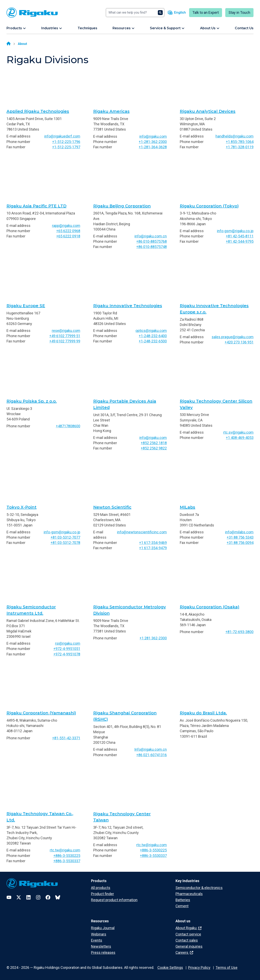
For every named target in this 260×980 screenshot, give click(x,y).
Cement (182, 906)
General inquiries (189, 946)
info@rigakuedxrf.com (62, 136)
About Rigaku (188, 928)
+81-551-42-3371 (66, 738)
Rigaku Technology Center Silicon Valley (216, 404)
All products (101, 888)
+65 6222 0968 (68, 231)
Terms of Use (226, 968)
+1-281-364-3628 (153, 147)
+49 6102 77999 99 (65, 341)
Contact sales (187, 940)
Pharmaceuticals (189, 894)
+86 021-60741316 (152, 755)
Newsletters (101, 946)
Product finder (102, 894)
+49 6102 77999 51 (65, 336)
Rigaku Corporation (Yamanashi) (41, 713)
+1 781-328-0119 (240, 147)
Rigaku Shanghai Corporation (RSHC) (125, 716)
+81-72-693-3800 (239, 632)
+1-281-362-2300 (153, 142)
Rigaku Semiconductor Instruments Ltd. (31, 610)
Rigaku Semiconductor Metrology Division (130, 610)
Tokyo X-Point (22, 507)
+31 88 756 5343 (240, 537)
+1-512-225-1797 (66, 147)
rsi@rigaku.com (68, 643)
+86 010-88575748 (152, 247)
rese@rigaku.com (66, 331)
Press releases (103, 952)
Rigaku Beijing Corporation (122, 206)
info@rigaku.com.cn (151, 236)
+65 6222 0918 (68, 236)
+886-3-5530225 (67, 856)
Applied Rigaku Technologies (38, 111)
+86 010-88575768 (152, 241)
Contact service (188, 934)
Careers (184, 952)
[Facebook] (48, 897)
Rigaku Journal (103, 928)
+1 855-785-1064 (240, 142)
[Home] (9, 44)
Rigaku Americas (111, 111)
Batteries (183, 900)
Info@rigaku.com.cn (151, 749)
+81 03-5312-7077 (65, 537)
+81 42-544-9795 (240, 241)
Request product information (114, 900)
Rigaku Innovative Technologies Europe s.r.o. (214, 309)
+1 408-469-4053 (240, 438)
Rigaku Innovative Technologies (128, 306)
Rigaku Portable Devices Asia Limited (125, 404)
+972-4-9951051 (67, 649)
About (22, 44)
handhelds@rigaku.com (235, 136)
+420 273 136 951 (239, 342)
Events (97, 940)
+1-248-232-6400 (153, 336)
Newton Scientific (112, 507)
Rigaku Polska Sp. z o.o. (32, 401)
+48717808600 (68, 426)
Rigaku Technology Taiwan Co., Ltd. (40, 817)
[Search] (135, 13)
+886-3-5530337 (67, 861)
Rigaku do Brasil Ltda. (203, 713)
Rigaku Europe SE (26, 306)
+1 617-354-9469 (153, 543)
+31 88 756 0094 (240, 543)
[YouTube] (9, 897)
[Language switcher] (177, 13)
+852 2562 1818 (154, 443)
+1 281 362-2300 (153, 638)
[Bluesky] (58, 897)
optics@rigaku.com (151, 331)
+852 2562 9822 (154, 448)
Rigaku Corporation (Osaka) (210, 607)
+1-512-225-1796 (66, 142)
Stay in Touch (239, 12)
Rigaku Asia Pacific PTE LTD (36, 206)
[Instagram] (38, 897)
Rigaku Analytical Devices (208, 111)
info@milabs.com (239, 532)
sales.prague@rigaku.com (233, 337)
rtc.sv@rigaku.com (238, 432)
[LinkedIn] (28, 897)
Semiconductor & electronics (199, 888)
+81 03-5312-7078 (65, 543)
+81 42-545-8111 (240, 236)
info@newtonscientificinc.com (142, 532)
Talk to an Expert (206, 12)
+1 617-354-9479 (153, 548)
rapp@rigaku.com (66, 226)
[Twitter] (19, 897)
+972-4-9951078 (67, 654)
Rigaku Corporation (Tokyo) (209, 206)
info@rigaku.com (153, 136)
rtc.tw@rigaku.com (65, 850)
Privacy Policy (199, 968)
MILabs (187, 507)
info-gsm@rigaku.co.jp (235, 231)
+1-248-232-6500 (153, 341)
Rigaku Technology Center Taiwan (122, 817)
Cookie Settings (170, 968)
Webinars (99, 934)
